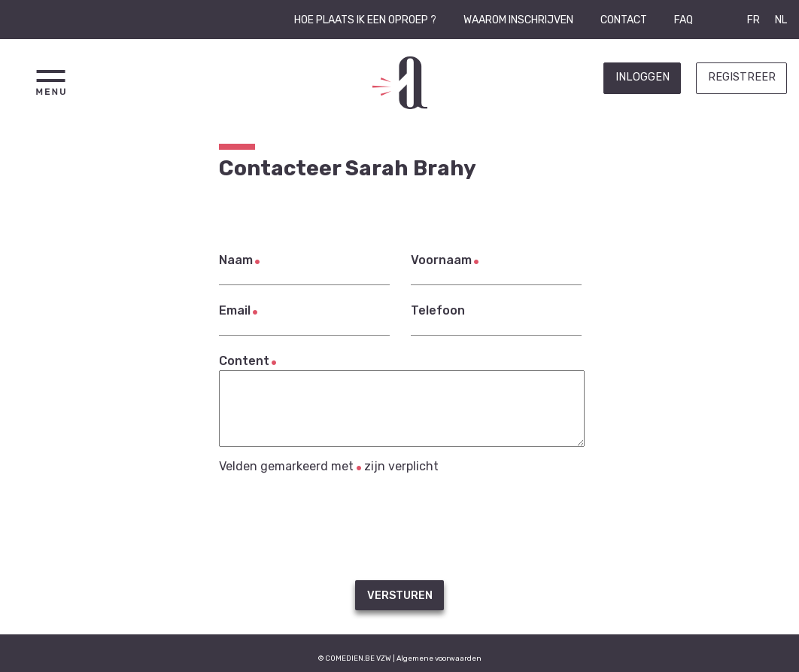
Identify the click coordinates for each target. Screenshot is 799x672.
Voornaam (441, 260)
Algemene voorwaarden (439, 658)
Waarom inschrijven (518, 20)
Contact (624, 20)
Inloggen (643, 77)
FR (753, 20)
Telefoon (438, 310)
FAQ (684, 20)
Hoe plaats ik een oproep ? (365, 20)
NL (781, 20)
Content (244, 361)
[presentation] (399, 527)
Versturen (400, 596)
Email (235, 310)
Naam (236, 260)
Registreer (742, 77)
